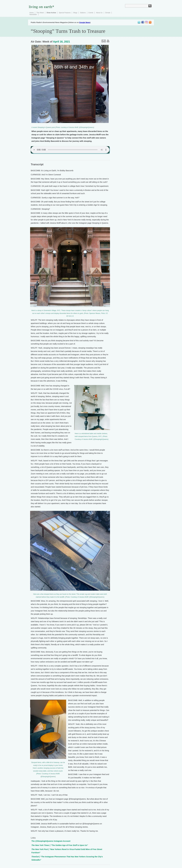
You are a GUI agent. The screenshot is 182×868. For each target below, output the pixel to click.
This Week (40, 13)
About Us (99, 13)
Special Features (65, 13)
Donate (108, 13)
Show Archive (51, 13)
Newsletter (33, 15)
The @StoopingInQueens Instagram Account (51, 841)
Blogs (75, 13)
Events (91, 13)
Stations (83, 13)
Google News (85, 22)
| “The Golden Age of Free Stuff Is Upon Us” (60, 845)
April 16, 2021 (61, 42)
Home (32, 13)
